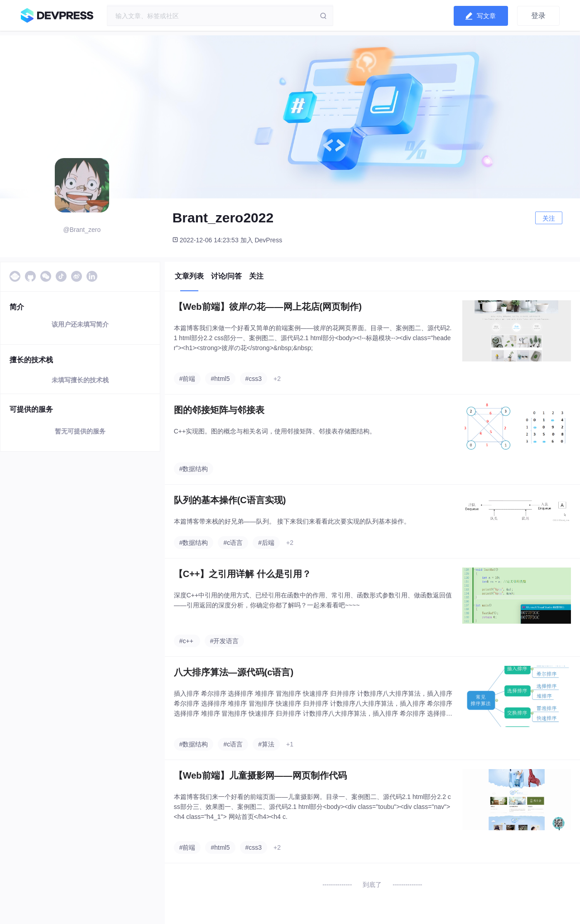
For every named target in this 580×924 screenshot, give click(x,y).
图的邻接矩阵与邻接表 (219, 410)
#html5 (220, 379)
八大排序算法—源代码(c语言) (234, 672)
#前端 (187, 379)
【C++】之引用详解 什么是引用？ (242, 574)
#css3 (254, 379)
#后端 (266, 543)
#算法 (266, 744)
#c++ (186, 641)
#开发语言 (225, 641)
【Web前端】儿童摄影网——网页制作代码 (260, 775)
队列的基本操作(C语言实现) (230, 500)
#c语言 (233, 543)
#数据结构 (194, 469)
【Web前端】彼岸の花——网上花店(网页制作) (268, 307)
